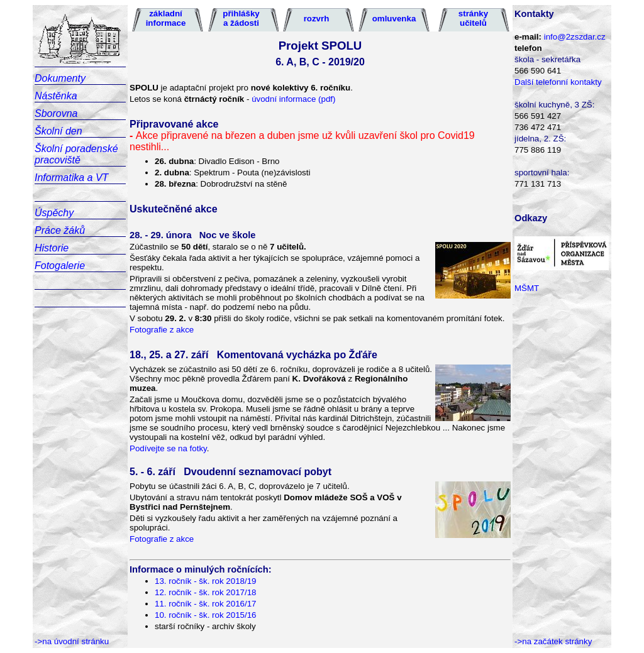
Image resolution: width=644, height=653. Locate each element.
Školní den (58, 131)
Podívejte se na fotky (168, 448)
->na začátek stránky (553, 641)
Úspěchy (54, 213)
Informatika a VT (71, 178)
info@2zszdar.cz (575, 37)
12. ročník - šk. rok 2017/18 (206, 592)
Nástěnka (56, 96)
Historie (52, 248)
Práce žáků (60, 230)
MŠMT (527, 288)
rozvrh (317, 19)
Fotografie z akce (162, 330)
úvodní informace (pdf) (293, 99)
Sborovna (56, 113)
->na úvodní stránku (72, 641)
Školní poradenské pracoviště (76, 154)
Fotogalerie (60, 266)
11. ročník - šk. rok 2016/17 (206, 604)
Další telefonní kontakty (558, 82)
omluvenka (394, 19)
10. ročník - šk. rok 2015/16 (206, 615)
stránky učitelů (473, 18)
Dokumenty (60, 78)
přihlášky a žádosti (241, 18)
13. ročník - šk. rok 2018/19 (206, 581)
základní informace (166, 18)
